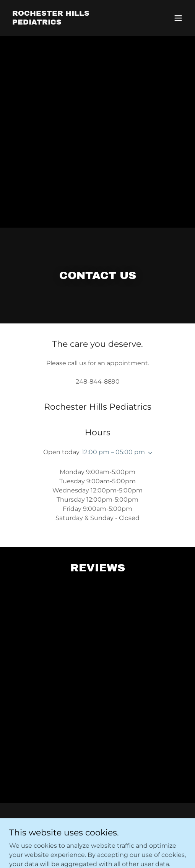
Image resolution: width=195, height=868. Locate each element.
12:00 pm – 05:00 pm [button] (113, 452)
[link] (71, 22)
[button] (178, 18)
